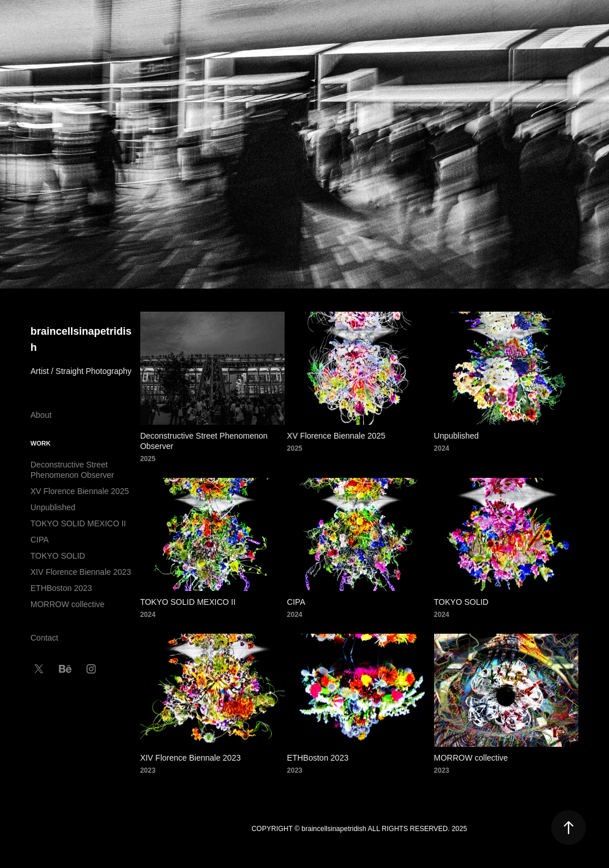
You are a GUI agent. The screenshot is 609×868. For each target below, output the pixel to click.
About (41, 415)
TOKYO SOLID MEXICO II (78, 523)
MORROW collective (68, 604)
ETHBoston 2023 (61, 588)
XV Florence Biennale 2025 (80, 491)
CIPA (40, 540)
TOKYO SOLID (58, 556)
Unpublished (53, 507)
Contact (44, 638)
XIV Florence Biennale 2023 (81, 572)
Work (41, 443)
